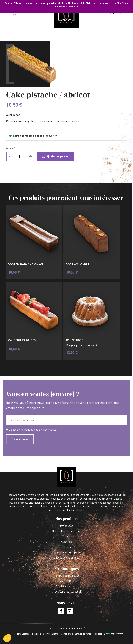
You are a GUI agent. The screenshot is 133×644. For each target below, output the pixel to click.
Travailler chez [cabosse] (67, 591)
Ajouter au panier (55, 156)
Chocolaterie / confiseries (67, 531)
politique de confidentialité (40, 430)
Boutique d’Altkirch (66, 586)
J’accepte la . (34, 430)
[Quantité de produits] (20, 156)
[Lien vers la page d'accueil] (66, 15)
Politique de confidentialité (45, 634)
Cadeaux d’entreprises (67, 557)
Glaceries (67, 542)
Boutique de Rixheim (66, 581)
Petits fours (66, 547)
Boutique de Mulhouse (66, 576)
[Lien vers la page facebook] (61, 611)
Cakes (66, 536)
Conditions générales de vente (76, 634)
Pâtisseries (67, 526)
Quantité (11, 148)
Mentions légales (21, 634)
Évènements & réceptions (66, 552)
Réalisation (99, 634)
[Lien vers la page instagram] (70, 611)
